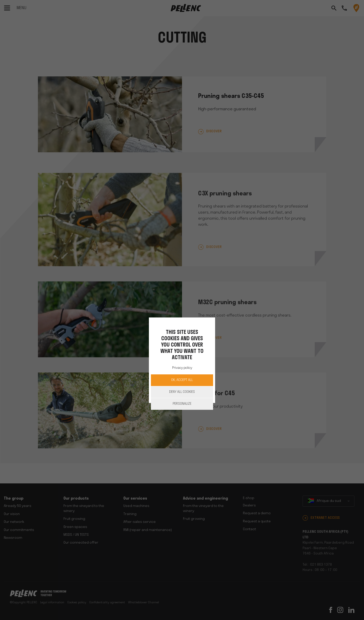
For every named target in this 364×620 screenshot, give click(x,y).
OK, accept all (182, 380)
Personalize (182, 404)
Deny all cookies (182, 392)
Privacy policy (182, 368)
